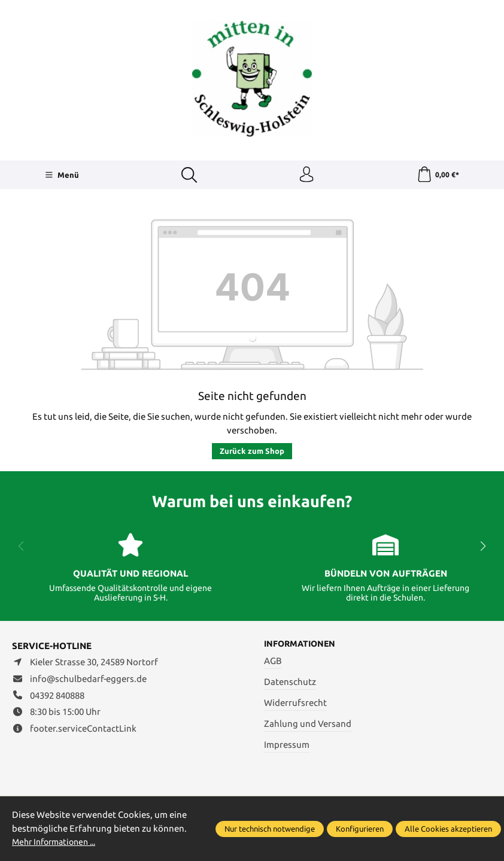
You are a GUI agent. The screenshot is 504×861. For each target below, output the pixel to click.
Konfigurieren (360, 829)
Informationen (302, 646)
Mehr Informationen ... (58, 842)
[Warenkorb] (437, 176)
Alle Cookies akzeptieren (448, 829)
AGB (273, 664)
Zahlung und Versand (308, 727)
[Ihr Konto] (306, 176)
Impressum (287, 748)
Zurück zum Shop (252, 453)
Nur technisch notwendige (270, 829)
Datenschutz (290, 685)
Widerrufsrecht (295, 706)
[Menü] (61, 176)
